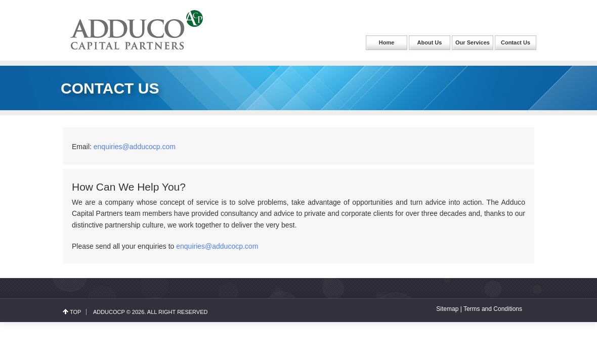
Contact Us (516, 42)
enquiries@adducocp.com (135, 147)
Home (387, 42)
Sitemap (447, 309)
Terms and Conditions (493, 309)
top (75, 312)
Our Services (473, 42)
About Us (430, 42)
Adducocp (109, 312)
